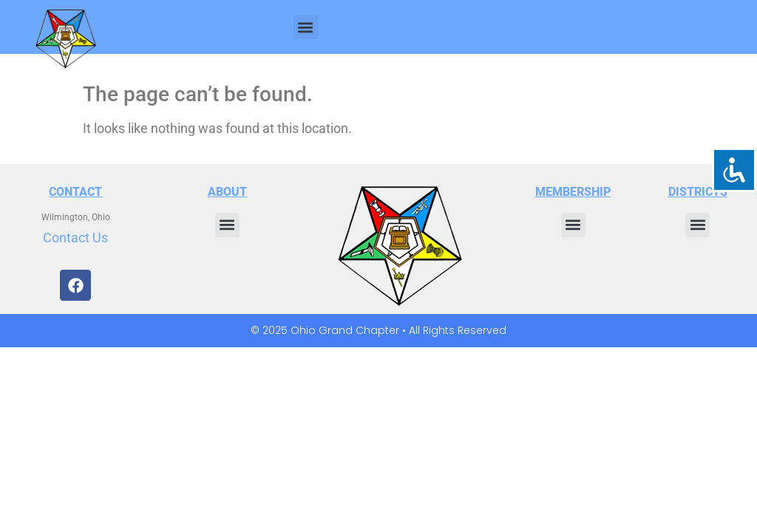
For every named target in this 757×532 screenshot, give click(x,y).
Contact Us (75, 238)
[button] (306, 27)
